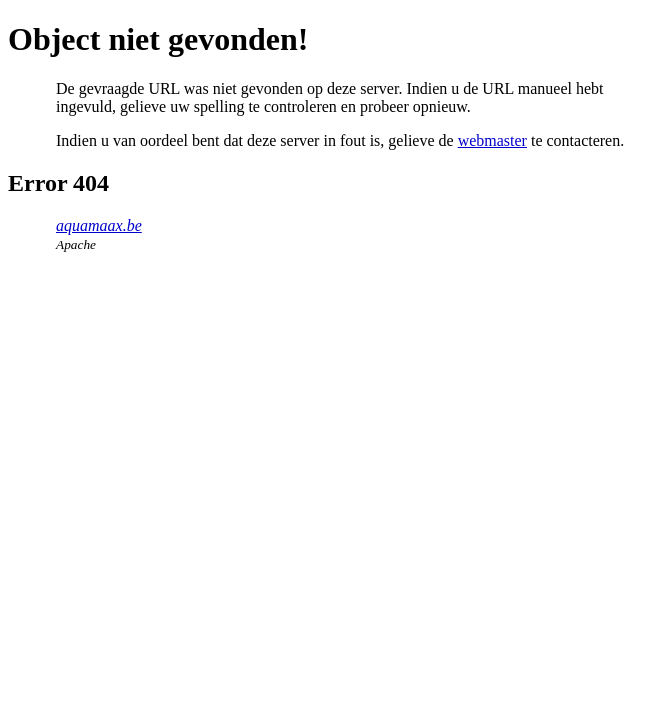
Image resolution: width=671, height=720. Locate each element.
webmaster (492, 140)
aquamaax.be (99, 225)
